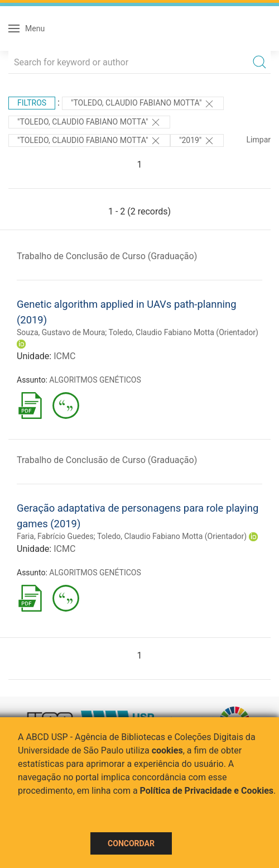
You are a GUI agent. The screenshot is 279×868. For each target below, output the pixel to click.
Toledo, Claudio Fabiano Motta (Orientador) (184, 332)
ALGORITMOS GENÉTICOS (95, 380)
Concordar (131, 843)
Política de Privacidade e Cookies (207, 791)
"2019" (197, 141)
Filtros (32, 103)
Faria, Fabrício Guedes (55, 536)
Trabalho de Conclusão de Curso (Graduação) (107, 256)
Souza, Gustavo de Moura (61, 332)
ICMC (64, 356)
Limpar (259, 140)
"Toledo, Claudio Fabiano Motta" (143, 104)
